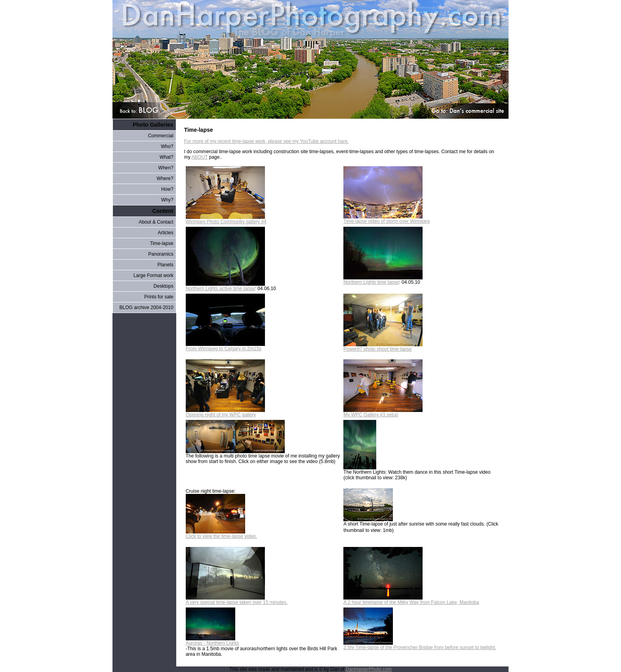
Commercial (161, 136)
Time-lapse (162, 243)
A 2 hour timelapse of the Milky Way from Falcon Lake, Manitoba (411, 600)
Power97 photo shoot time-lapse (383, 347)
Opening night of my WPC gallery (225, 413)
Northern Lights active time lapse (225, 286)
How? (167, 189)
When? (166, 168)
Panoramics (161, 254)
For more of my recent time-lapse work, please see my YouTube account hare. (267, 141)
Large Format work (153, 275)
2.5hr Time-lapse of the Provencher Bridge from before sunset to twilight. (420, 645)
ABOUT (199, 157)
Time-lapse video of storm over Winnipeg (387, 219)
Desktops (164, 286)
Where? (165, 178)
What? (167, 157)
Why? (167, 200)
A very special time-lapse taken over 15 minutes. (237, 600)
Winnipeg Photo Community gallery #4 (226, 219)
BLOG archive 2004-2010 (147, 308)
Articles (165, 233)
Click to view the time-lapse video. (222, 534)
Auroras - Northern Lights (212, 641)
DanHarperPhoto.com (369, 669)
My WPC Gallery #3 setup (383, 413)
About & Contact (156, 222)
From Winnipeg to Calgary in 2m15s (225, 346)
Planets (166, 265)
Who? (167, 146)
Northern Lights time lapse (383, 280)
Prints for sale (159, 297)
